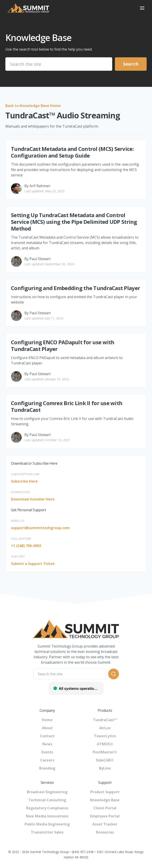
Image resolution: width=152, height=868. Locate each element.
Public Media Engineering (47, 824)
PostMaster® (105, 752)
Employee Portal (105, 816)
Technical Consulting (47, 800)
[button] (142, 8)
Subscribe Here (24, 481)
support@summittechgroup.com (40, 528)
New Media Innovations (47, 816)
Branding (47, 768)
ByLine (105, 768)
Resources (105, 832)
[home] (69, 8)
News (47, 744)
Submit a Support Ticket (33, 564)
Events (47, 752)
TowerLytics (105, 736)
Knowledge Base (105, 800)
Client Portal (105, 808)
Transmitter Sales (47, 832)
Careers (47, 760)
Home (47, 720)
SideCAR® (105, 760)
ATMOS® (105, 744)
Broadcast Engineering (47, 792)
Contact (47, 736)
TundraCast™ (105, 720)
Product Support (105, 792)
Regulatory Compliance (47, 808)
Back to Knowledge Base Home (33, 106)
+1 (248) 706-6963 (26, 546)
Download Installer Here (33, 499)
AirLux (105, 728)
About (47, 728)
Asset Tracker (105, 824)
